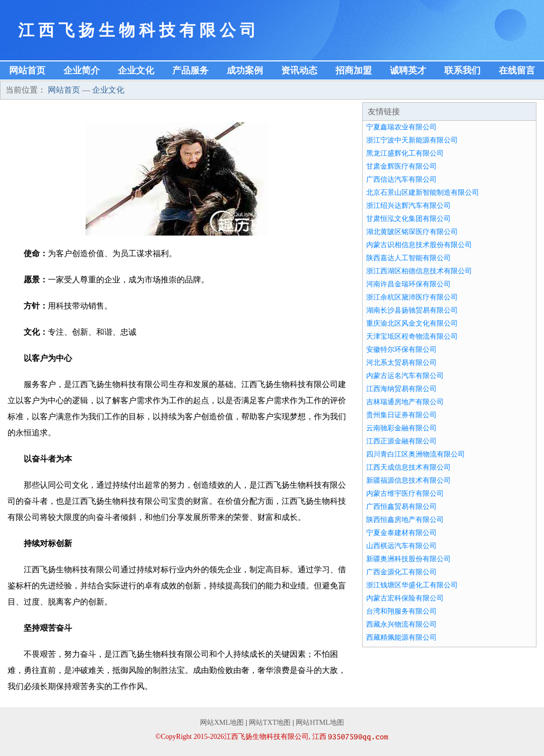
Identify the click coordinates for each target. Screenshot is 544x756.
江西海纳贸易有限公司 (401, 389)
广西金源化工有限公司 (401, 572)
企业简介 (82, 70)
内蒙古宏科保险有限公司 (405, 598)
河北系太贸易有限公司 (401, 363)
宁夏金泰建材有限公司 (401, 533)
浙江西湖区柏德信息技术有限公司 (419, 271)
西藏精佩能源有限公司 (401, 637)
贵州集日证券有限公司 (401, 415)
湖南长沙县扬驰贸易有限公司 (412, 310)
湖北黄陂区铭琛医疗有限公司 (412, 232)
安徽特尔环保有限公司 (401, 350)
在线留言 (517, 70)
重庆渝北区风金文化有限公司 (412, 323)
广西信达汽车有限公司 (401, 179)
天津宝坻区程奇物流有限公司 (412, 336)
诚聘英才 (408, 70)
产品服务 (190, 70)
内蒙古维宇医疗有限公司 (405, 494)
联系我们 (462, 70)
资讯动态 (299, 70)
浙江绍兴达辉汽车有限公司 (409, 206)
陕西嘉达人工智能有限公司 (409, 258)
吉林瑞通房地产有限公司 (405, 402)
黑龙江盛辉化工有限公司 (405, 153)
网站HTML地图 (320, 723)
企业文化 (136, 70)
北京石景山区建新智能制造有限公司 (423, 193)
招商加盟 (354, 70)
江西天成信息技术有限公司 (409, 467)
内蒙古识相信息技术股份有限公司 (419, 245)
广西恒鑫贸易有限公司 (401, 507)
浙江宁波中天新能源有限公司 (412, 140)
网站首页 (27, 70)
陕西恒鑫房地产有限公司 (405, 520)
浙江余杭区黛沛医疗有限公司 (412, 297)
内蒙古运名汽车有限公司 (405, 376)
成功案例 (245, 70)
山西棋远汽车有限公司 (401, 546)
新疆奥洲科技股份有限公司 (409, 559)
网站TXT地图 (270, 723)
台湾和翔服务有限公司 (401, 611)
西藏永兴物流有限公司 (401, 624)
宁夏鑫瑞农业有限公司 (401, 127)
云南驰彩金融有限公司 (401, 428)
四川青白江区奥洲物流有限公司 (416, 454)
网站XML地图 (222, 723)
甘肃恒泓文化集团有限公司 (409, 219)
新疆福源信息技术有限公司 (409, 480)
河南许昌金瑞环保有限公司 (409, 284)
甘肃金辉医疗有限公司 (401, 166)
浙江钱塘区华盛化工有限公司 (412, 585)
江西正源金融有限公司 (401, 441)
